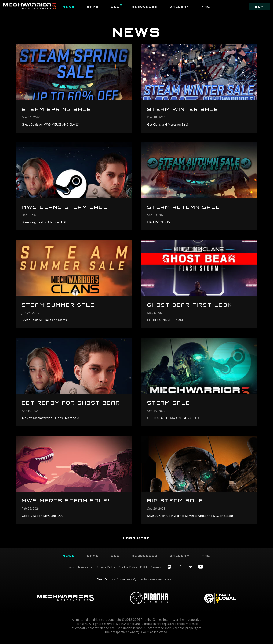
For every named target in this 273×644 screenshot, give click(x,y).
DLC (116, 6)
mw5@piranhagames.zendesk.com (152, 583)
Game (93, 6)
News (69, 6)
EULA (144, 571)
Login (71, 571)
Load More (136, 542)
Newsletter (86, 571)
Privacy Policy (106, 571)
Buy (259, 6)
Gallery (180, 6)
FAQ (206, 6)
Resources (145, 6)
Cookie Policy (128, 571)
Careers (156, 571)
